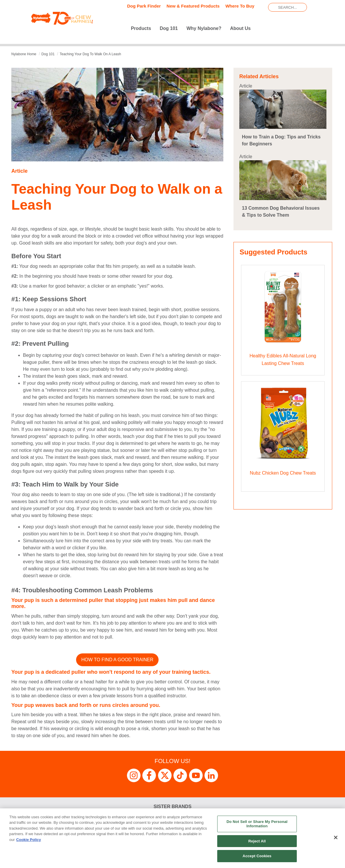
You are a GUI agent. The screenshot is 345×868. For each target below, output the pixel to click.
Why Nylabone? (204, 28)
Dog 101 (169, 28)
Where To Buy (240, 6)
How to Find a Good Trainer (117, 660)
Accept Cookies (257, 856)
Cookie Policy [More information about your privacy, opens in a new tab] (29, 840)
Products (141, 28)
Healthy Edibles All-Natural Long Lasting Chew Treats (283, 360)
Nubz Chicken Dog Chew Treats (283, 473)
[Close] (336, 837)
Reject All (257, 841)
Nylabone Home (24, 54)
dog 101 (48, 54)
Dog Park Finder (144, 6)
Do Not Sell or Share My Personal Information (257, 824)
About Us (240, 28)
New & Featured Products (193, 6)
